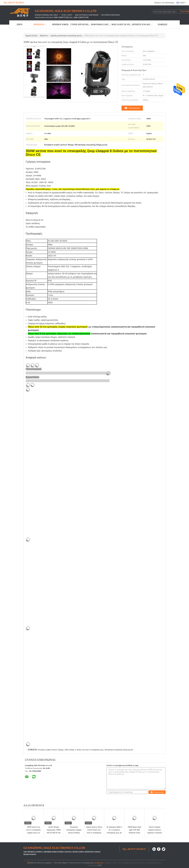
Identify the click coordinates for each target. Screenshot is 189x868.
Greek (182, 3)
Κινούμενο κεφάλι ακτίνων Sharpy (51, 750)
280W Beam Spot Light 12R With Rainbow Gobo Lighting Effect (134, 831)
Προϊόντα (40, 25)
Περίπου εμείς (60, 25)
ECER (100, 865)
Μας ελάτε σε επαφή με (122, 25)
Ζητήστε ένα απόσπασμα (164, 3)
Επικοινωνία (134, 108)
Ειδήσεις (163, 25)
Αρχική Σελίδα (31, 36)
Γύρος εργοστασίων (81, 25)
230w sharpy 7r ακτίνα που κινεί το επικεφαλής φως (84, 750)
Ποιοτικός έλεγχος (101, 25)
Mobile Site (32, 863)
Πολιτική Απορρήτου (44, 863)
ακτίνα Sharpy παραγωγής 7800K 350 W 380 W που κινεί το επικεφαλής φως (54, 833)
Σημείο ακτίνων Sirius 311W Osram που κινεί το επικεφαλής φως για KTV (94, 831)
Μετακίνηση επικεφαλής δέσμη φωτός (119, 750)
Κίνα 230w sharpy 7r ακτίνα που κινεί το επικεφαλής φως (74, 863)
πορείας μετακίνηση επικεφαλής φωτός (66, 36)
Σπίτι (19, 25)
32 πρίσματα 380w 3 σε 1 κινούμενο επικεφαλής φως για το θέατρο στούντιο (114, 831)
